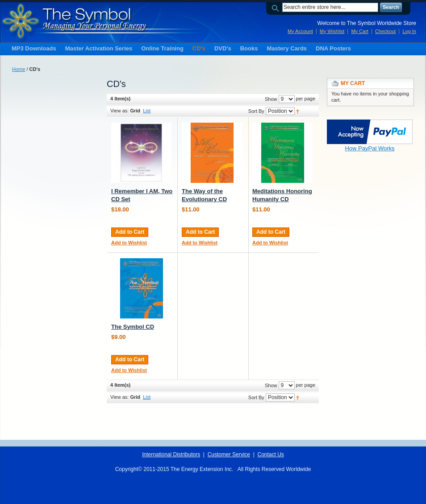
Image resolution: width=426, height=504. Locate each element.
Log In (409, 31)
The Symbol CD (133, 327)
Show (271, 99)
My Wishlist (332, 31)
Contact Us (270, 454)
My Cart (360, 31)
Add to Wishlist (129, 243)
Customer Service (229, 454)
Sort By (256, 111)
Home (19, 69)
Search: (277, 7)
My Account (300, 31)
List (147, 111)
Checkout (385, 31)
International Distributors (171, 454)
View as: (119, 111)
